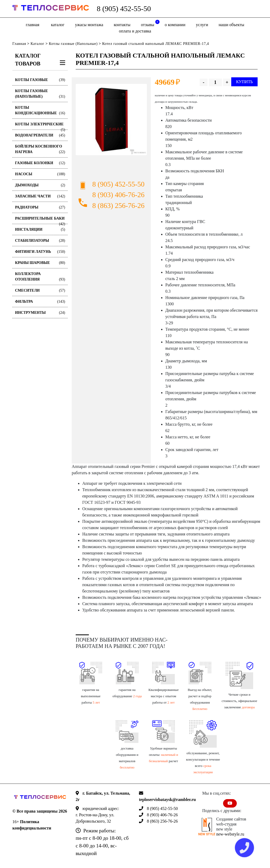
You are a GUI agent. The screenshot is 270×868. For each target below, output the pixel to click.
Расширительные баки (40, 220)
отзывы (150, 23)
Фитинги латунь (40, 252)
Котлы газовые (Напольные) (73, 44)
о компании (175, 25)
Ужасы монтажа (89, 25)
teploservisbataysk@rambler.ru (167, 800)
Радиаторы (40, 207)
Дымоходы (40, 185)
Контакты (122, 25)
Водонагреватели (40, 135)
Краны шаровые (40, 263)
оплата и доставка (135, 31)
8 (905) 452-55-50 (124, 9)
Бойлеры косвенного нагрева (40, 150)
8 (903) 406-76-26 (118, 195)
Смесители (40, 290)
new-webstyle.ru (230, 834)
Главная (33, 25)
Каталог (58, 25)
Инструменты (40, 313)
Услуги (202, 25)
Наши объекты (231, 25)
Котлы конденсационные (40, 111)
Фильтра (40, 302)
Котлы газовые (40, 80)
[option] (111, 120)
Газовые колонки (40, 163)
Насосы (40, 174)
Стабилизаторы (40, 241)
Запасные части (40, 196)
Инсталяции (40, 229)
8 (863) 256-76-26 (118, 206)
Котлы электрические (40, 126)
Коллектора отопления (40, 277)
